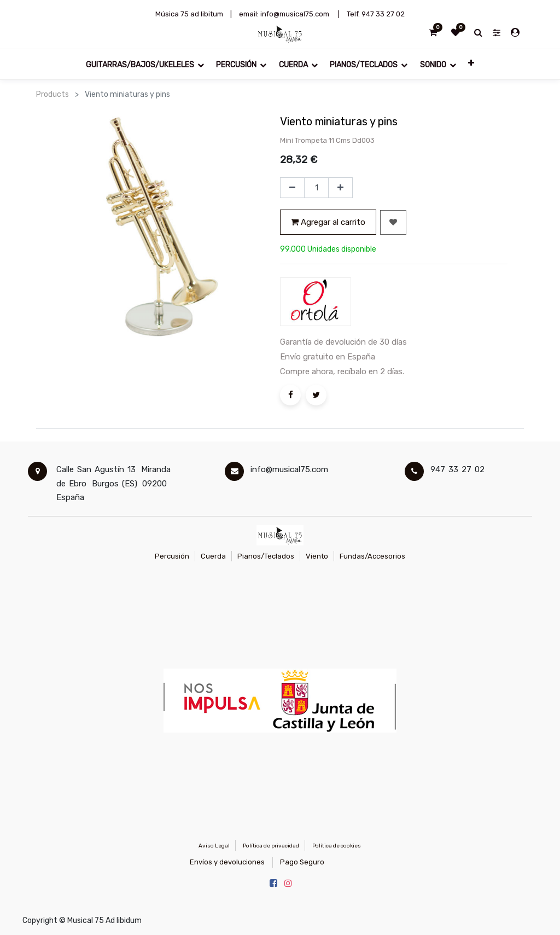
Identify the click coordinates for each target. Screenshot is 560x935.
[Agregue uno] (340, 188)
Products (52, 94)
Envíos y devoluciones (227, 862)
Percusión (172, 556)
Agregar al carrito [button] (328, 222)
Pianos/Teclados (266, 556)
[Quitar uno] (292, 188)
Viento (317, 556)
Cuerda (213, 556)
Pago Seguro (302, 862)
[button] (471, 64)
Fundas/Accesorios (372, 556)
